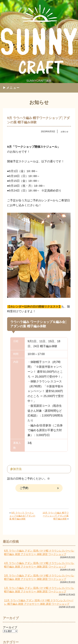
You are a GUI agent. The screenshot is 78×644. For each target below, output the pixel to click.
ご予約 (24, 488)
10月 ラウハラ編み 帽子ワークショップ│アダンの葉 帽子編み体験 (56, 515)
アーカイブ (10, 627)
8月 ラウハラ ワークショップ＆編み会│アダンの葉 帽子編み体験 (22, 515)
